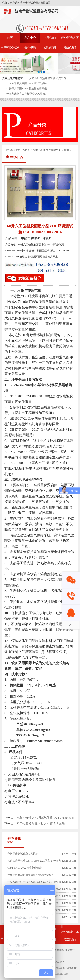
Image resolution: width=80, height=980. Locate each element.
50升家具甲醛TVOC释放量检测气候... (28, 89)
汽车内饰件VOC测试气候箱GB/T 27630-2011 (45, 818)
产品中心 (30, 38)
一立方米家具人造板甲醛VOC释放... (27, 94)
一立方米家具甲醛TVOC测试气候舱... (28, 83)
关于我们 (50, 38)
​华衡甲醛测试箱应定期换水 (23, 854)
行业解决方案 (70, 38)
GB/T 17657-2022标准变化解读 (25, 868)
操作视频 (30, 48)
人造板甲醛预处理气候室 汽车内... (49, 78)
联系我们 (70, 48)
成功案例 (50, 48)
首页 (10, 38)
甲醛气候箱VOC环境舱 (56, 150)
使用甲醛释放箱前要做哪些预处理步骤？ (31, 875)
